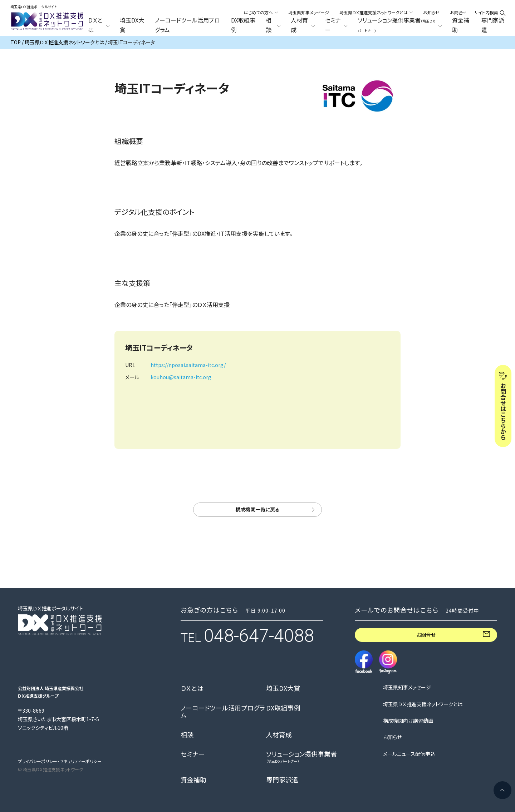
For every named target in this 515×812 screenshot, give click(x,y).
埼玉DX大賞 (132, 25)
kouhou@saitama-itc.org (181, 377)
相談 (187, 735)
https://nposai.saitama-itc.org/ (188, 365)
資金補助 (461, 25)
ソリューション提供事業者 (301, 757)
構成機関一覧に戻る (257, 509)
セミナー (193, 754)
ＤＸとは (192, 688)
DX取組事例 (243, 25)
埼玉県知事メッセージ (309, 12)
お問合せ (458, 12)
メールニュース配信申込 (409, 754)
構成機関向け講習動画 (408, 721)
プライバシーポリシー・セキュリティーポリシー (60, 761)
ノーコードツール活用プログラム (187, 25)
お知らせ (431, 12)
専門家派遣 (493, 25)
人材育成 (279, 735)
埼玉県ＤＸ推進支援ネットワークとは (423, 704)
